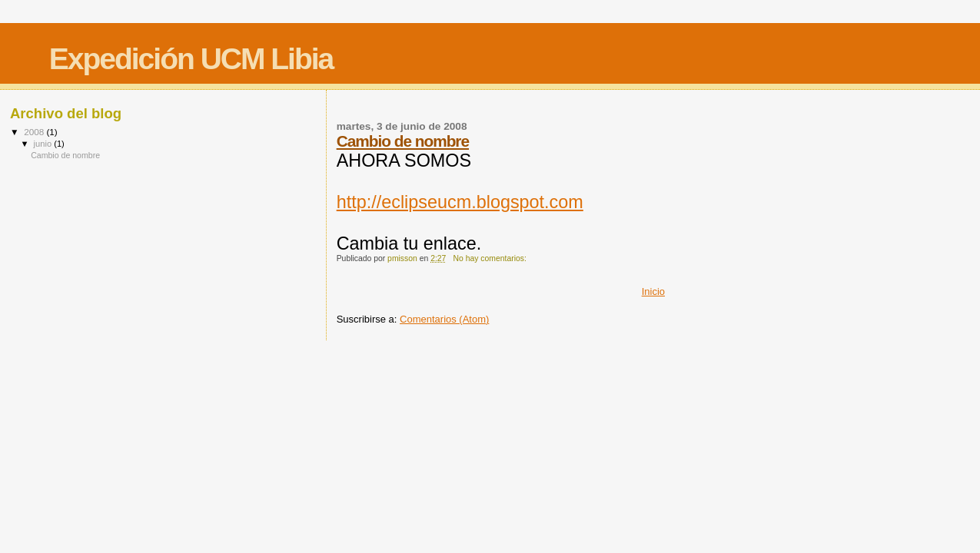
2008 (35, 132)
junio (44, 144)
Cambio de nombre (403, 141)
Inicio (653, 291)
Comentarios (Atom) (444, 319)
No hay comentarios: (491, 258)
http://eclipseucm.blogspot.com (460, 202)
